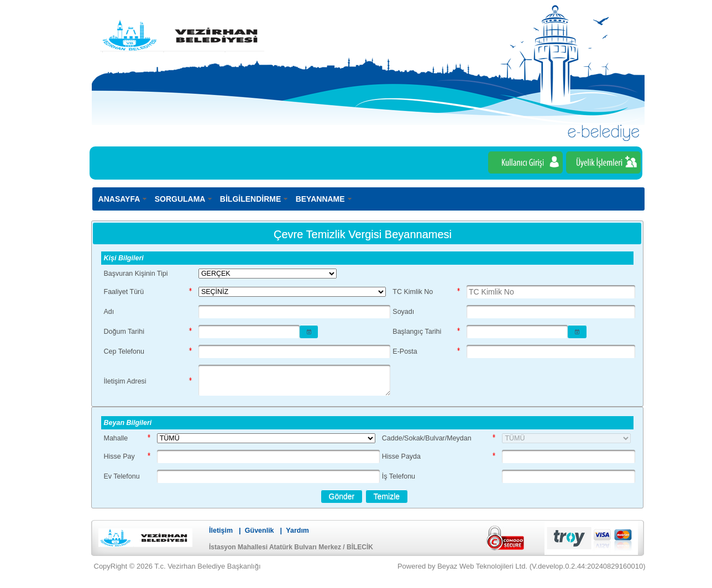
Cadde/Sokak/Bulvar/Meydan (427, 438)
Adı (109, 312)
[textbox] (551, 292)
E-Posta (405, 351)
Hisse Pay (119, 456)
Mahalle (116, 438)
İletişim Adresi (125, 381)
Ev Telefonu (122, 476)
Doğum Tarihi (124, 332)
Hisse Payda (401, 456)
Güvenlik (260, 531)
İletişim (221, 531)
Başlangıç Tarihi (417, 332)
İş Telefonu (399, 476)
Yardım (297, 531)
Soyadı (403, 312)
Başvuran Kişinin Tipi (136, 274)
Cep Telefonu (124, 351)
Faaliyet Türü (124, 292)
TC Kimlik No (413, 292)
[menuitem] (123, 199)
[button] (309, 332)
